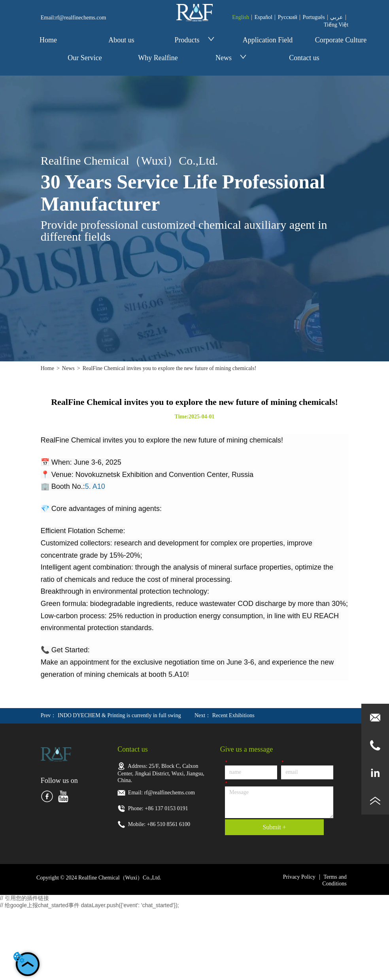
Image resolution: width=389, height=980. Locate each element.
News (231, 58)
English (241, 17)
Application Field (268, 40)
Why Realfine (158, 58)
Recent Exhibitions (233, 715)
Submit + (274, 827)
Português (314, 17)
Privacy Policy (299, 877)
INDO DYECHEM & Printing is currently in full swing (119, 715)
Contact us (304, 58)
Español (263, 17)
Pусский (288, 17)
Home (48, 40)
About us (121, 40)
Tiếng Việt (336, 25)
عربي (336, 17)
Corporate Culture (341, 40)
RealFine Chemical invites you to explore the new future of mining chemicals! (170, 368)
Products (195, 40)
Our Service (85, 58)
